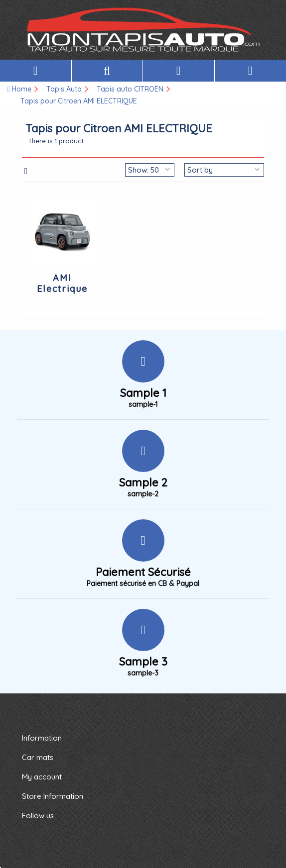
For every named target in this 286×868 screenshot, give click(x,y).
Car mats (38, 757)
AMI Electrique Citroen (62, 289)
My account (42, 777)
